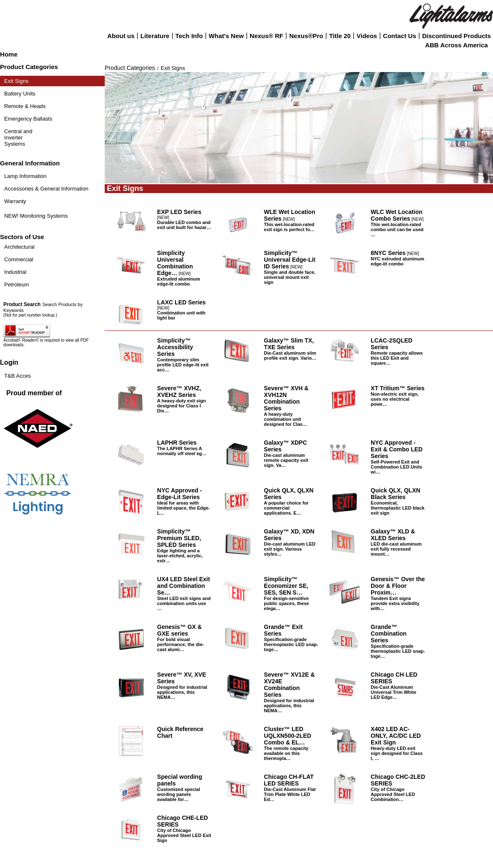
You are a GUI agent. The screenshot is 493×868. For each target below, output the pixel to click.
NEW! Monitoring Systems (36, 216)
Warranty (15, 201)
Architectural (19, 247)
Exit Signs (16, 81)
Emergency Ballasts (28, 119)
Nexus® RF (266, 36)
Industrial (15, 272)
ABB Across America (457, 45)
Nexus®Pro (306, 36)
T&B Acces (18, 376)
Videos (367, 36)
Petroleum (17, 285)
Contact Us (399, 36)
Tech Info (189, 36)
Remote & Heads (25, 106)
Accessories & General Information (46, 189)
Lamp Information (25, 176)
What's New (226, 36)
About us (121, 36)
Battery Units (20, 94)
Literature (155, 36)
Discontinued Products (457, 36)
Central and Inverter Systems (18, 138)
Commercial (19, 259)
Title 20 (340, 36)
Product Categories (130, 68)
